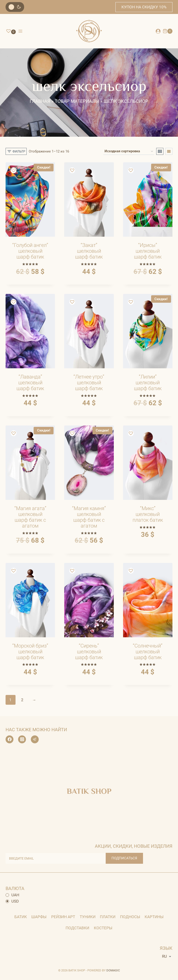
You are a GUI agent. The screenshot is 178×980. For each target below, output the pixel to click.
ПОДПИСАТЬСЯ (124, 858)
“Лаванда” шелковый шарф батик (30, 383)
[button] (14, 171)
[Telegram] (35, 739)
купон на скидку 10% (144, 7)
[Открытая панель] (16, 151)
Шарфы (39, 917)
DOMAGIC (113, 970)
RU (164, 956)
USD (12, 901)
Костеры (103, 928)
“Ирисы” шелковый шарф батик (148, 251)
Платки (108, 917)
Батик (21, 917)
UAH (12, 895)
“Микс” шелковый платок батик (148, 514)
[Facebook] (10, 739)
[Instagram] (22, 739)
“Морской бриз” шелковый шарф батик (30, 652)
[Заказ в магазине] (129, 151)
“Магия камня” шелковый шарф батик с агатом (89, 517)
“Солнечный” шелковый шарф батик (148, 652)
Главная (40, 101)
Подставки (77, 928)
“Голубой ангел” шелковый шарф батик (30, 251)
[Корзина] (168, 31)
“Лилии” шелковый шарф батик (148, 383)
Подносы (130, 917)
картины (154, 917)
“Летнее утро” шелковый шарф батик (89, 383)
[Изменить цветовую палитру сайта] (15, 7)
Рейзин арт (63, 917)
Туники (88, 917)
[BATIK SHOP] (89, 31)
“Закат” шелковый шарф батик (89, 251)
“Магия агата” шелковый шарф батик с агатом (30, 517)
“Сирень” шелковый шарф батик (89, 652)
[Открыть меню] (20, 31)
